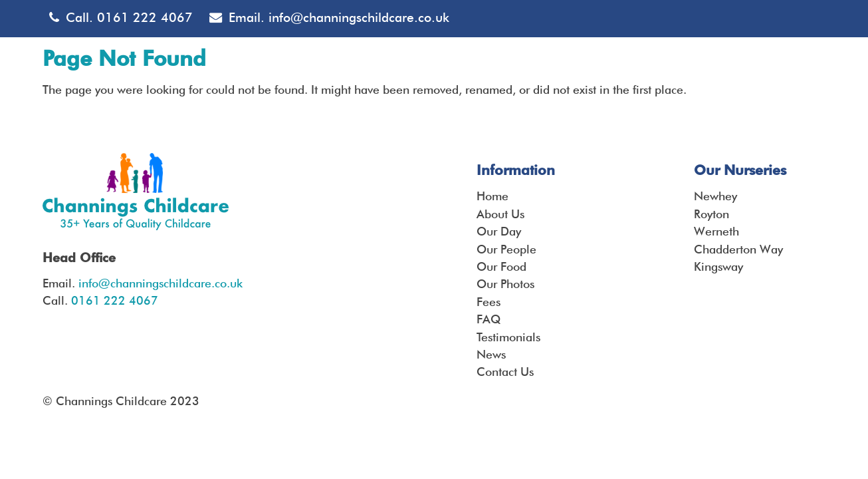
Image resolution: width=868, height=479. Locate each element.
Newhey (715, 196)
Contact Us (505, 372)
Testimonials (508, 337)
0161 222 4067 (145, 18)
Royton (711, 214)
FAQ (488, 319)
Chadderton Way (738, 249)
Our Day (499, 231)
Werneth (716, 231)
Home (492, 196)
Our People (506, 249)
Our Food (501, 266)
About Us (500, 214)
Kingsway (718, 266)
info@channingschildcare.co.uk (359, 18)
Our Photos (505, 284)
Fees (488, 302)
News (491, 354)
